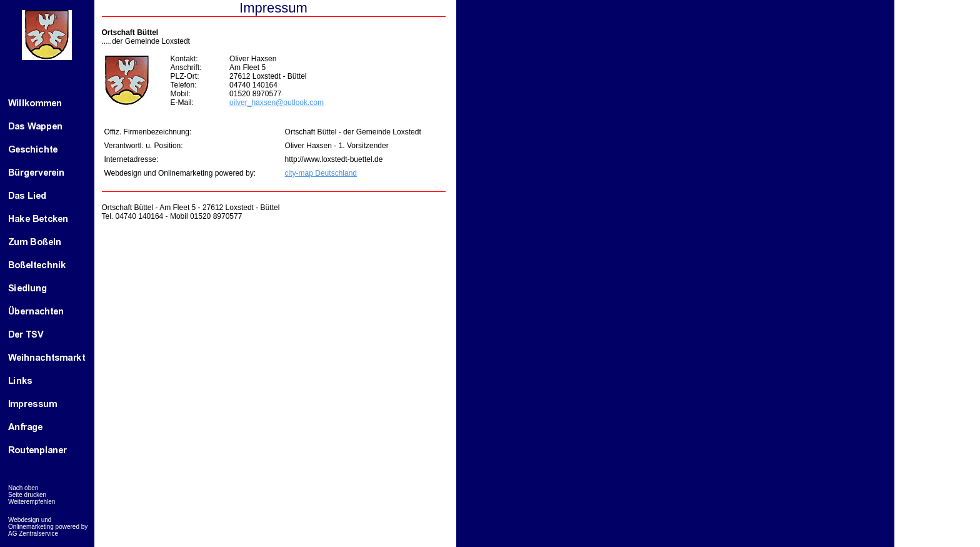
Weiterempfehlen (32, 502)
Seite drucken (27, 495)
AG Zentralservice (33, 534)
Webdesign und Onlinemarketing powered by (48, 523)
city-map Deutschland (321, 173)
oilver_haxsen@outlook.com (277, 103)
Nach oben (23, 488)
